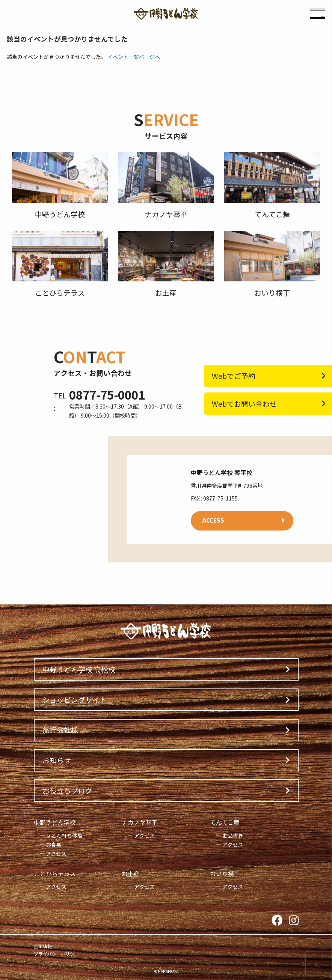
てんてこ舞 (225, 822)
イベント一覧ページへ (134, 57)
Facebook (277, 921)
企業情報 (43, 946)
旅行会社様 (60, 730)
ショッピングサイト (75, 700)
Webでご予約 (234, 376)
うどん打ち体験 (64, 836)
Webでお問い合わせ (244, 404)
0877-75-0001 (107, 395)
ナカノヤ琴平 (140, 822)
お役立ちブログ (67, 790)
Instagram (294, 921)
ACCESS (213, 520)
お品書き (233, 836)
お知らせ (57, 760)
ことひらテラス (55, 874)
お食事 (54, 845)
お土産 (131, 874)
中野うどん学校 (55, 822)
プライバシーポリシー (56, 954)
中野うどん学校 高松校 (79, 669)
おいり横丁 (225, 874)
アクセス (56, 854)
